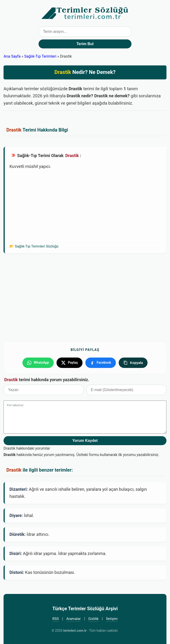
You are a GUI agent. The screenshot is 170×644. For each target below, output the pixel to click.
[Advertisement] (86, 206)
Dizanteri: (19, 489)
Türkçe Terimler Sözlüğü (85, 13)
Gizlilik (93, 619)
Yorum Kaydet (85, 441)
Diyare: (16, 515)
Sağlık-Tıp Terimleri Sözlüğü (37, 246)
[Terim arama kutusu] (85, 32)
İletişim (112, 619)
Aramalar (74, 619)
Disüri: (16, 553)
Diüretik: (17, 534)
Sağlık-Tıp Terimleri (40, 56)
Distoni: (17, 572)
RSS (56, 619)
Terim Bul (85, 44)
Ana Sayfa (12, 56)
